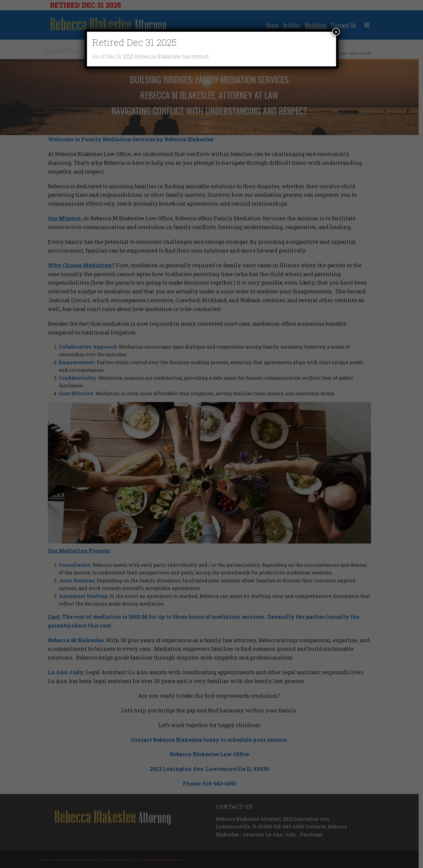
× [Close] (336, 32)
